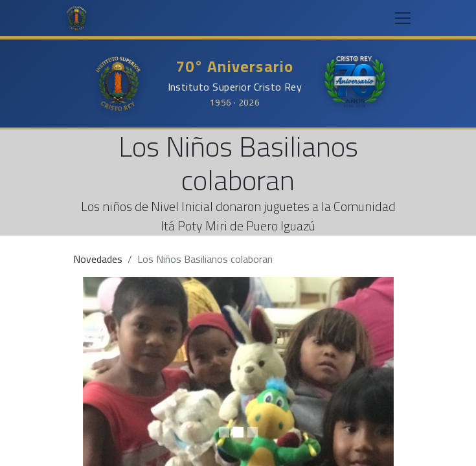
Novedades (98, 259)
